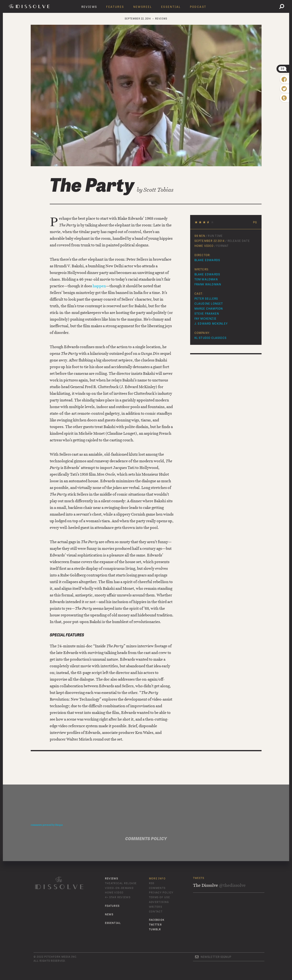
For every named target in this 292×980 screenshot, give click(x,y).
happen (99, 286)
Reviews (89, 7)
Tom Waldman (206, 279)
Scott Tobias (158, 190)
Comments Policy (146, 839)
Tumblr (155, 929)
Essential (171, 7)
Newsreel (143, 7)
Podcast (198, 7)
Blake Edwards (207, 260)
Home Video (114, 893)
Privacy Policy (161, 893)
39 (282, 69)
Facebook (157, 920)
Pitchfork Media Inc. (61, 957)
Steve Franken (207, 314)
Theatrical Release (121, 883)
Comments (157, 888)
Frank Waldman (208, 284)
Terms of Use (160, 897)
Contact (156, 912)
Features (115, 7)
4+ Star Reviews (118, 897)
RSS (152, 883)
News (109, 914)
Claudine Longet (209, 304)
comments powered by (47, 825)
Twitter (156, 925)
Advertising (159, 902)
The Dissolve (30, 6)
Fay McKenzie (205, 319)
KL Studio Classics (211, 338)
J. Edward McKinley (211, 324)
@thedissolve (232, 885)
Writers (156, 907)
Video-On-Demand (119, 888)
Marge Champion (209, 309)
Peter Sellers (206, 299)
